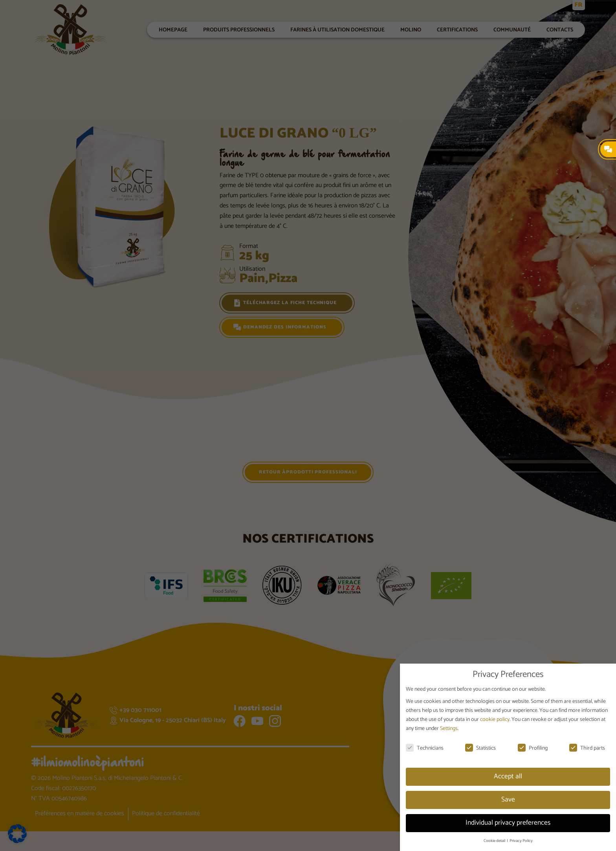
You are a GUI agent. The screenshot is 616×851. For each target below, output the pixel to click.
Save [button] (508, 800)
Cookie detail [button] (495, 841)
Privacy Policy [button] (521, 841)
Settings (449, 729)
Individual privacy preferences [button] (508, 823)
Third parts (587, 748)
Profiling (533, 748)
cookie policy (495, 720)
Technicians (425, 748)
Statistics (480, 748)
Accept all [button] (508, 776)
